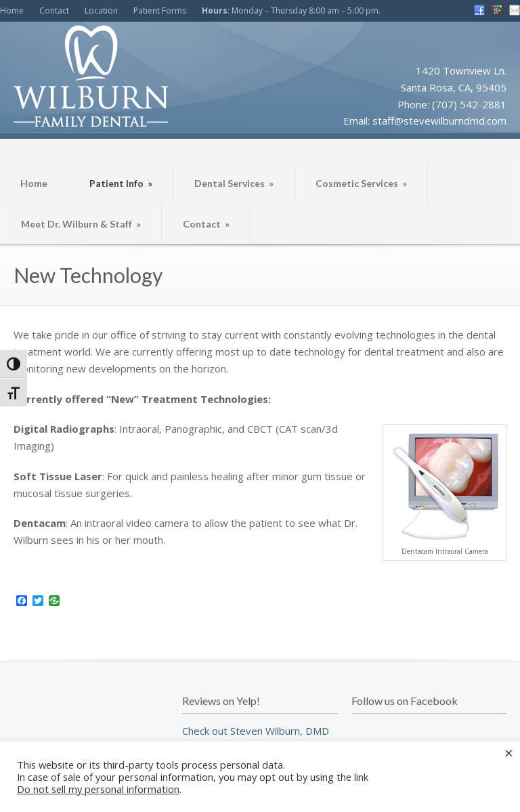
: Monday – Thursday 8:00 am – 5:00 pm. (291, 10)
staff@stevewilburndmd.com (439, 121)
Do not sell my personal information (98, 789)
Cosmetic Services (361, 183)
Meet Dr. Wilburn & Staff (81, 224)
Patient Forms (160, 10)
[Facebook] (22, 601)
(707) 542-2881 (469, 104)
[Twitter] (38, 601)
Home (12, 10)
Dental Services (234, 183)
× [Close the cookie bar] (509, 752)
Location (101, 10)
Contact (54, 10)
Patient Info (121, 183)
